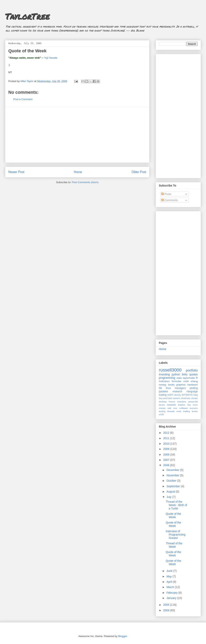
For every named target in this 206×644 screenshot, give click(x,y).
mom (195, 405)
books (171, 385)
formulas (176, 381)
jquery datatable (167, 405)
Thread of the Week (174, 545)
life (160, 388)
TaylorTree (27, 16)
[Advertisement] (77, 135)
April (170, 582)
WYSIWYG (187, 395)
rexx (175, 408)
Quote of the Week (173, 515)
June (170, 571)
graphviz (181, 385)
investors (182, 402)
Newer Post (16, 172)
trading (163, 395)
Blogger (122, 636)
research (177, 391)
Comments (170, 200)
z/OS (161, 414)
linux (168, 388)
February (172, 593)
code (186, 381)
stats (179, 378)
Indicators (164, 381)
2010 (167, 444)
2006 (167, 465)
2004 (167, 610)
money (162, 408)
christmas (186, 398)
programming (167, 378)
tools (179, 411)
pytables (164, 391)
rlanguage (192, 391)
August (171, 492)
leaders (182, 405)
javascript (193, 402)
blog (196, 395)
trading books (190, 411)
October (172, 481)
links (185, 374)
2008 (167, 455)
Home (78, 172)
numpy (163, 385)
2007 (167, 460)
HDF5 (170, 395)
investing (164, 374)
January (172, 598)
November (173, 475)
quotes (194, 374)
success (194, 408)
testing (162, 411)
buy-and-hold (165, 398)
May (169, 576)
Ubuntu (177, 395)
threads (171, 411)
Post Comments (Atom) (85, 182)
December (173, 470)
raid (169, 408)
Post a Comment (23, 99)
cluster (194, 398)
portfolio (192, 370)
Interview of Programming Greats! (176, 535)
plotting (194, 388)
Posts (166, 194)
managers (180, 388)
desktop (163, 402)
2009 (167, 449)
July (169, 497)
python (176, 374)
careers (176, 398)
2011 (167, 438)
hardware (193, 385)
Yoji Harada (51, 58)
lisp (189, 405)
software (183, 408)
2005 (167, 605)
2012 (167, 433)
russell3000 (170, 370)
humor (172, 402)
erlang (194, 381)
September (174, 486)
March (171, 587)
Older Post (139, 172)
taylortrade (189, 378)
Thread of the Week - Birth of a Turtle (176, 505)
